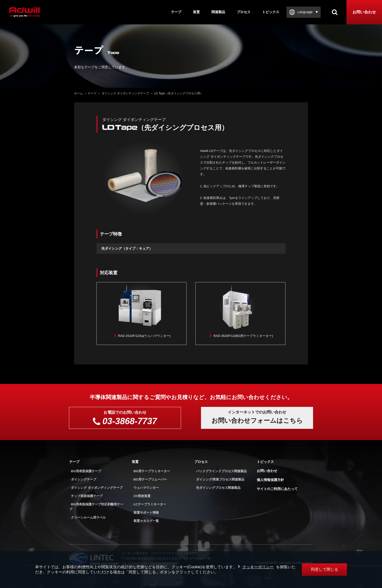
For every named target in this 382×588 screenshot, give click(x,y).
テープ (176, 12)
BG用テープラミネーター (152, 471)
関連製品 (218, 12)
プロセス (244, 12)
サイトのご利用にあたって (277, 489)
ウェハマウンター (146, 488)
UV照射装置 (142, 496)
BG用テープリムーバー (150, 479)
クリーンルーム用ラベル (88, 517)
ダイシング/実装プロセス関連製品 (220, 479)
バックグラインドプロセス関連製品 (221, 471)
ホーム (78, 93)
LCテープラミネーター (150, 504)
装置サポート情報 (146, 513)
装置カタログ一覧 (146, 521)
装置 (196, 12)
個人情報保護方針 (270, 480)
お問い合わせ (364, 12)
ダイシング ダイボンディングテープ (97, 488)
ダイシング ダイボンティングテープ (125, 93)
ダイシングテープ (84, 479)
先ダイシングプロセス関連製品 (218, 488)
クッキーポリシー (258, 567)
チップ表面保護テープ (87, 496)
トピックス (271, 12)
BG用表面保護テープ (86, 471)
